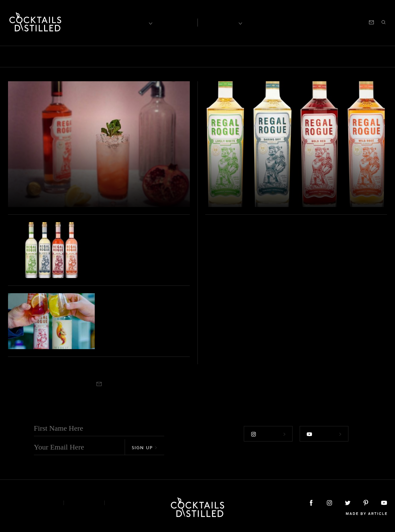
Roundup (373, 56)
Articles (175, 22)
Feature (167, 56)
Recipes (220, 22)
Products (283, 56)
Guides (194, 56)
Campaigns (110, 56)
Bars (32, 56)
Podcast (331, 22)
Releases (342, 56)
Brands (79, 56)
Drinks (141, 56)
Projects (313, 56)
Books (54, 56)
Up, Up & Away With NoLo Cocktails (144, 324)
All (13, 56)
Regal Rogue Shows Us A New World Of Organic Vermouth (281, 189)
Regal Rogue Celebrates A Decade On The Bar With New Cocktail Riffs (84, 183)
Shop (311, 22)
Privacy (84, 502)
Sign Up (144, 447)
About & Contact (31, 502)
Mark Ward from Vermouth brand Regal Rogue (137, 253)
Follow (268, 434)
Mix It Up (224, 56)
